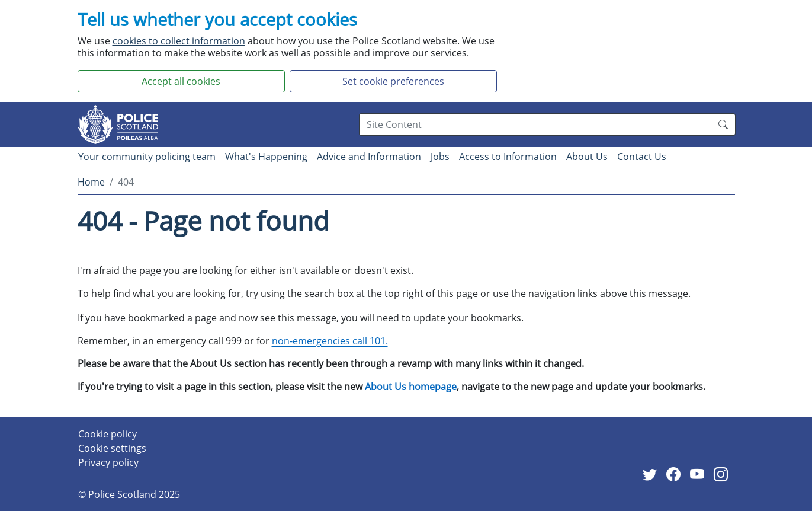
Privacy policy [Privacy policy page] (108, 462)
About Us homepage (411, 387)
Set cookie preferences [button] (393, 81)
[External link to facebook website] (676, 475)
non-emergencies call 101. (330, 341)
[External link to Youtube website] (699, 475)
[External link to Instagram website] (723, 475)
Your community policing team (147, 157)
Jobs (440, 157)
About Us (587, 157)
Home (91, 182)
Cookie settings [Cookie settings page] (112, 448)
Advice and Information (369, 157)
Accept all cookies (181, 81)
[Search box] (535, 124)
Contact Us (642, 157)
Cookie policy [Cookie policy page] (107, 434)
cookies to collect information (179, 41)
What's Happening (266, 157)
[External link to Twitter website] (652, 475)
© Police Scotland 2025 (129, 494)
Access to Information (508, 157)
